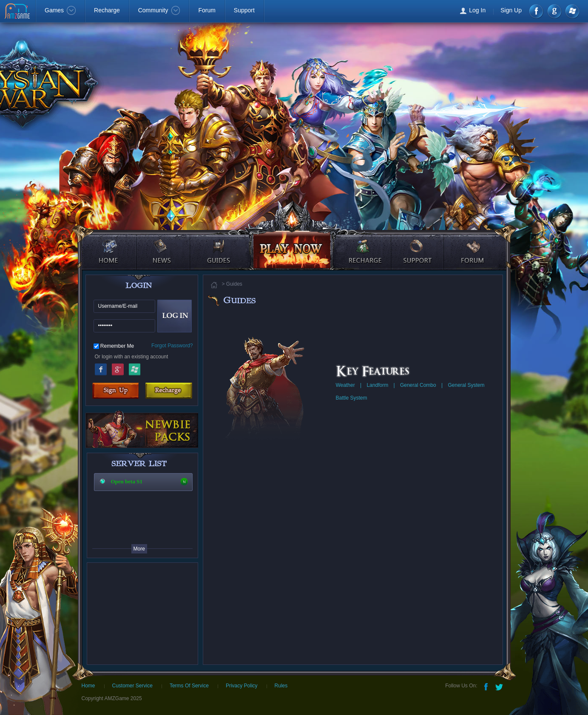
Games (60, 10)
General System (466, 385)
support (418, 244)
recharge (362, 244)
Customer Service (132, 686)
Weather (345, 385)
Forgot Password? (172, 346)
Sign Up (511, 10)
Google (118, 368)
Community (159, 10)
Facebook (537, 11)
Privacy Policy (242, 686)
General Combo (418, 385)
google (554, 11)
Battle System (352, 398)
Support (244, 10)
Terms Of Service (189, 686)
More (139, 549)
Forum (207, 10)
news (164, 244)
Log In (477, 10)
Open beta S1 (127, 481)
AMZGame (18, 12)
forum (474, 244)
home (108, 244)
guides (217, 244)
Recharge (107, 10)
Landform (377, 385)
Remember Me (117, 346)
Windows (572, 11)
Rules (281, 686)
